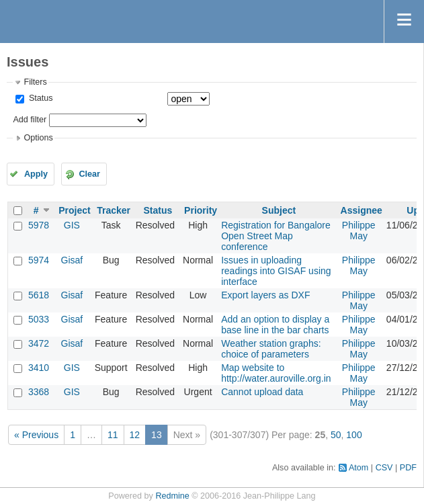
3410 (39, 368)
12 (135, 435)
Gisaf (72, 260)
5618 (39, 295)
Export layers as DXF (265, 295)
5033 (39, 319)
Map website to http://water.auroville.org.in (276, 373)
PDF (408, 468)
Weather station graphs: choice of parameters (271, 349)
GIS (72, 225)
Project (74, 210)
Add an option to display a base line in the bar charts (275, 325)
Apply (36, 174)
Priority (201, 210)
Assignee (362, 210)
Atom (358, 468)
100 (354, 435)
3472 (39, 343)
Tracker (114, 210)
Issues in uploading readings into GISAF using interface (276, 271)
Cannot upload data (262, 392)
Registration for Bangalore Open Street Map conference (276, 236)
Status (39, 98)
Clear (89, 174)
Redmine (172, 496)
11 (113, 435)
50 (336, 435)
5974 (39, 260)
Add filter (30, 120)
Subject (279, 210)
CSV (384, 468)
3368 (39, 392)
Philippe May (359, 230)
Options (38, 138)
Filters (35, 82)
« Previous (36, 435)
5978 (39, 225)
